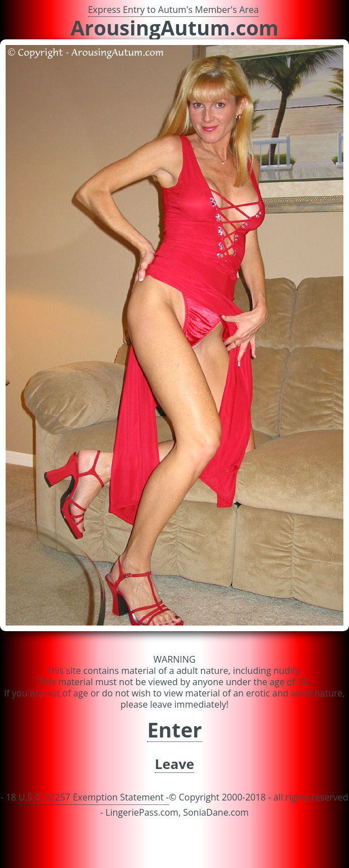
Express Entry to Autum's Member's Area (173, 10)
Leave (174, 764)
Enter (174, 730)
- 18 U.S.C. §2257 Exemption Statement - (85, 797)
